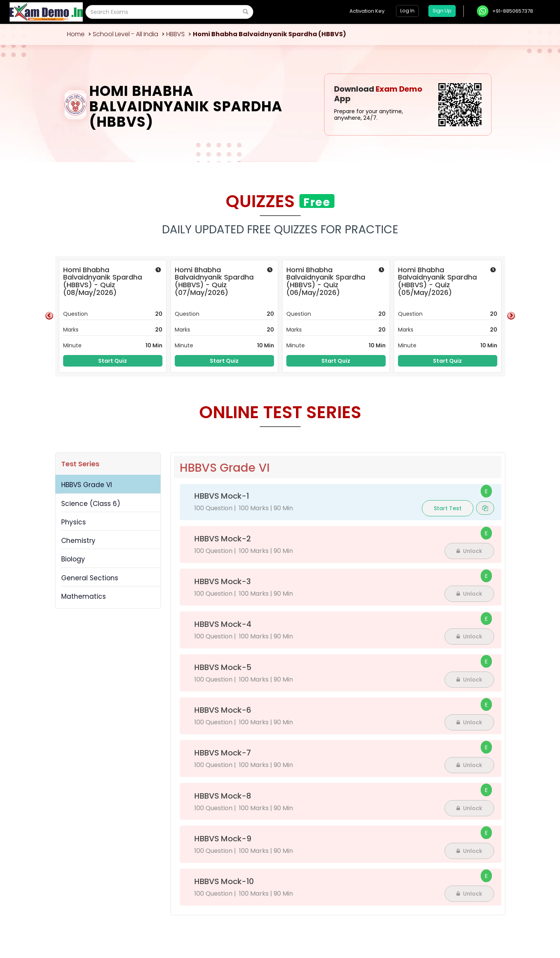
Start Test (448, 508)
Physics (74, 522)
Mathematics (84, 596)
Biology (73, 559)
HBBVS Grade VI (87, 485)
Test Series (80, 464)
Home (76, 34)
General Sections (90, 578)
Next (511, 316)
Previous (49, 316)
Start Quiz (113, 361)
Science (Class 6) (91, 504)
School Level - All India (125, 34)
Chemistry (78, 541)
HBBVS (176, 34)
